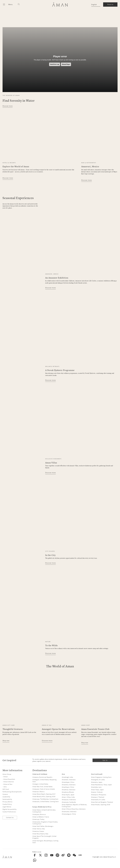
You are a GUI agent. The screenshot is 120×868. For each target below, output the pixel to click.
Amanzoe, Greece (38, 831)
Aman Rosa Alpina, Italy (40, 834)
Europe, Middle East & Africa (42, 807)
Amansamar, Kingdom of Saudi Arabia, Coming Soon (45, 823)
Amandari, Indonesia (69, 780)
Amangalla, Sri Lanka (98, 780)
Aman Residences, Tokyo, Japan (101, 785)
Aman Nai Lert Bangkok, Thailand (102, 802)
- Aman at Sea (7, 784)
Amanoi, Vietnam (97, 792)
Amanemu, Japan (97, 782)
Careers (5, 794)
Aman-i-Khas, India (68, 797)
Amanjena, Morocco (39, 814)
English (94, 5)
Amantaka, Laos (96, 787)
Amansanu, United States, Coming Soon (46, 802)
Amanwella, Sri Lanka (98, 800)
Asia (63, 774)
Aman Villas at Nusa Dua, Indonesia (74, 809)
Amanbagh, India (67, 777)
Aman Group (7, 774)
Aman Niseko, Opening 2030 (101, 805)
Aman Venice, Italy (39, 829)
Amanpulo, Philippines (99, 795)
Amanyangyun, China (69, 814)
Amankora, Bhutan (68, 792)
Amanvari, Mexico (38, 792)
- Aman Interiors (8, 782)
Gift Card (6, 789)
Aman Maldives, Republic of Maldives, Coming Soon (74, 806)
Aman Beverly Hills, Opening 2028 (44, 797)
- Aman (5, 777)
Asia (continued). (97, 774)
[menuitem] (35, 855)
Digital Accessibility (10, 809)
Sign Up (105, 760)
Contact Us (10, 818)
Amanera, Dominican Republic (42, 777)
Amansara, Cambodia (69, 802)
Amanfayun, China (68, 787)
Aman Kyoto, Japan (68, 795)
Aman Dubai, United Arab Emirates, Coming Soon (44, 811)
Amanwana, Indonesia (69, 812)
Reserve (110, 5)
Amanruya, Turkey (38, 819)
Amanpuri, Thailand (98, 797)
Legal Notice (7, 807)
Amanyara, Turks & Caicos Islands (44, 789)
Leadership (6, 797)
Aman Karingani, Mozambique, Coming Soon (45, 842)
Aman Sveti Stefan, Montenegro (43, 826)
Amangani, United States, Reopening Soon (44, 781)
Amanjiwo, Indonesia (69, 800)
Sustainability (7, 799)
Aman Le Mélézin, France (41, 817)
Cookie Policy (7, 804)
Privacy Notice (8, 802)
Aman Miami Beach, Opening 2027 (44, 794)
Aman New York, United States (42, 787)
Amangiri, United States (40, 784)
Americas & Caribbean (40, 774)
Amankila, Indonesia (69, 790)
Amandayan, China (68, 782)
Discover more (8, 106)
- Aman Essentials (9, 779)
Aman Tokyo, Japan (97, 790)
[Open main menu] (8, 5)
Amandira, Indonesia (69, 785)
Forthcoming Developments (12, 792)
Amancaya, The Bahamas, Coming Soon (45, 799)
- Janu (5, 787)
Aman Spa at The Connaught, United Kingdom (44, 837)
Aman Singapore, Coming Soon (101, 777)
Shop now (6, 741)
